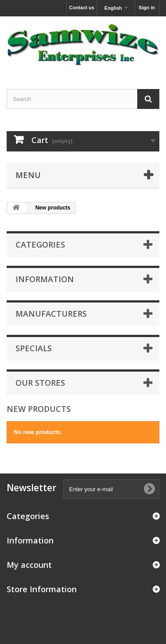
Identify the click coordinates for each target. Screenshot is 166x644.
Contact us (82, 8)
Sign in (147, 8)
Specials (34, 348)
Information (45, 279)
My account (29, 565)
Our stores (40, 383)
